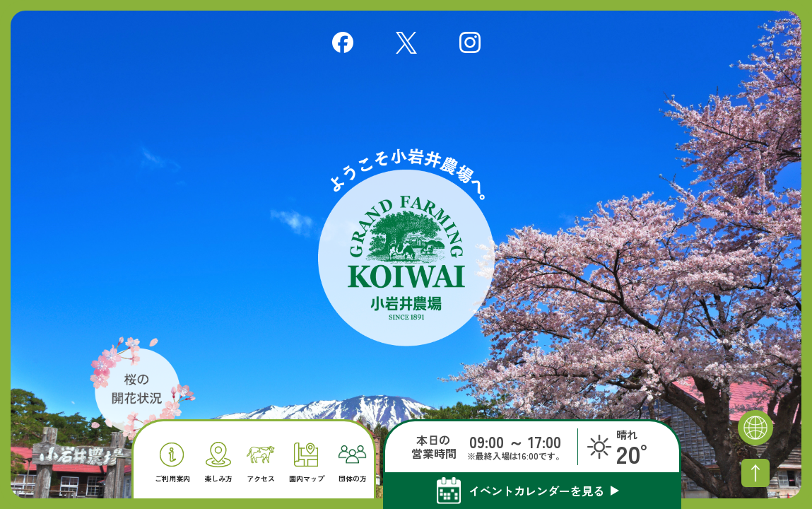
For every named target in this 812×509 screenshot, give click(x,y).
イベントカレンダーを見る (536, 491)
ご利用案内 (172, 463)
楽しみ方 (218, 462)
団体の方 (353, 464)
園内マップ (307, 463)
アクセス (261, 464)
